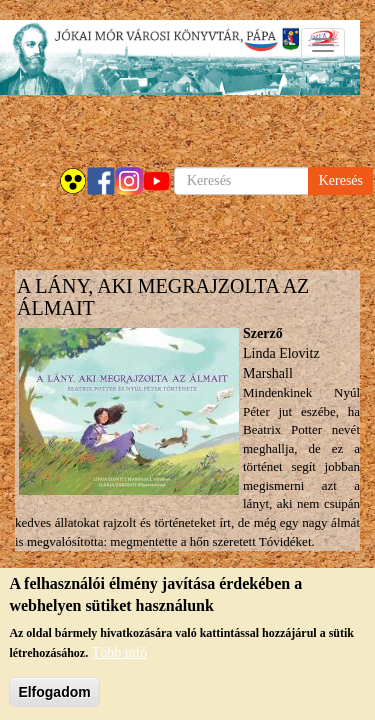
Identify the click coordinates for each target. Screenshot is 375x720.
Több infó (120, 655)
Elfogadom (54, 695)
